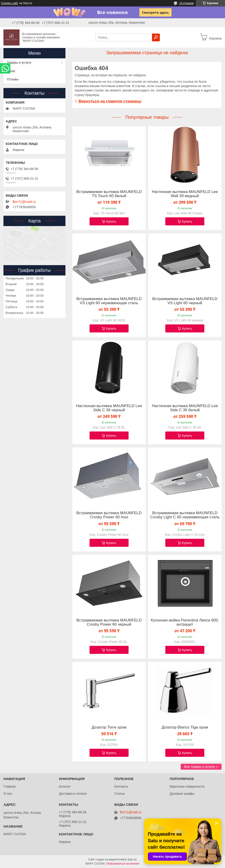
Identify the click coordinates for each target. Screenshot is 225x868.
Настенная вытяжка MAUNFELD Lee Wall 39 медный (185, 194)
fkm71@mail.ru (24, 202)
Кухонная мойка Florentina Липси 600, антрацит (185, 622)
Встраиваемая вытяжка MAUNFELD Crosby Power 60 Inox (109, 515)
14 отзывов (186, 3)
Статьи (120, 794)
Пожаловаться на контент (123, 864)
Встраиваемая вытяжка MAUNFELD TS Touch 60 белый (109, 194)
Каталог (65, 786)
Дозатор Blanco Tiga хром (185, 727)
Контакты (121, 786)
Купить (111, 221)
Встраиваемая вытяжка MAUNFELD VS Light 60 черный (185, 301)
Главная (10, 786)
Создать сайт (10, 3)
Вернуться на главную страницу (110, 101)
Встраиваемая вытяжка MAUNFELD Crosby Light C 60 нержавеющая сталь (185, 515)
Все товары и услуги (199, 767)
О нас (11, 71)
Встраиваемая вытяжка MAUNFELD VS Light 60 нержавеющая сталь (109, 301)
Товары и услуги (19, 62)
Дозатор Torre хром (109, 727)
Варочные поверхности (187, 786)
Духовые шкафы (182, 794)
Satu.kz (132, 859)
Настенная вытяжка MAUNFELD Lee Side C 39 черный (109, 408)
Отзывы (13, 79)
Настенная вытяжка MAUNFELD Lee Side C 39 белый (185, 408)
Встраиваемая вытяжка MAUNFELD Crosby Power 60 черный (109, 622)
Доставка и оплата (73, 794)
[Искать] (156, 37)
